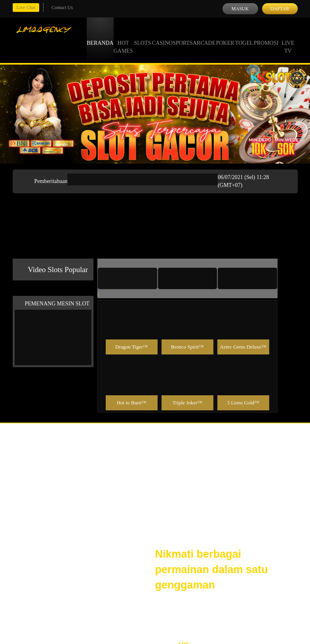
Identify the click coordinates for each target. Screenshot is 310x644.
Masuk (240, 9)
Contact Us (62, 8)
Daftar (280, 9)
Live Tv (288, 40)
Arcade (204, 36)
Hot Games (123, 40)
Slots (142, 36)
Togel (244, 36)
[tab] (127, 278)
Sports (183, 36)
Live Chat (26, 8)
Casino (162, 36)
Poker (225, 36)
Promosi (266, 36)
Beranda (100, 36)
